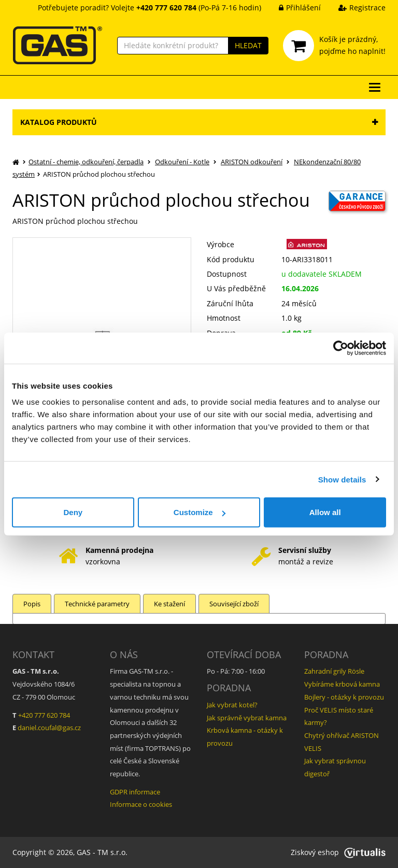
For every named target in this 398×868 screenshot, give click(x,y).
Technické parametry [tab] (97, 604)
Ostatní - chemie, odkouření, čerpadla (86, 162)
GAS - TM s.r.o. (102, 852)
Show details (342, 479)
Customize (200, 512)
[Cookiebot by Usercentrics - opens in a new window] (341, 348)
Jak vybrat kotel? (232, 705)
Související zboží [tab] (234, 604)
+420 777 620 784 (44, 715)
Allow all (325, 512)
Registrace (354, 8)
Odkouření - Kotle (182, 162)
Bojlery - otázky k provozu (344, 697)
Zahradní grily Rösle (334, 671)
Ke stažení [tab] (169, 604)
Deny (73, 512)
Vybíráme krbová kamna (342, 684)
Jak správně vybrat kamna (247, 718)
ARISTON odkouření (252, 162)
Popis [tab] (32, 604)
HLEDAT (248, 45)
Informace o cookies (141, 804)
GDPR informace (135, 792)
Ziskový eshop (338, 852)
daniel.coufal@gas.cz (49, 728)
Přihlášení (292, 8)
